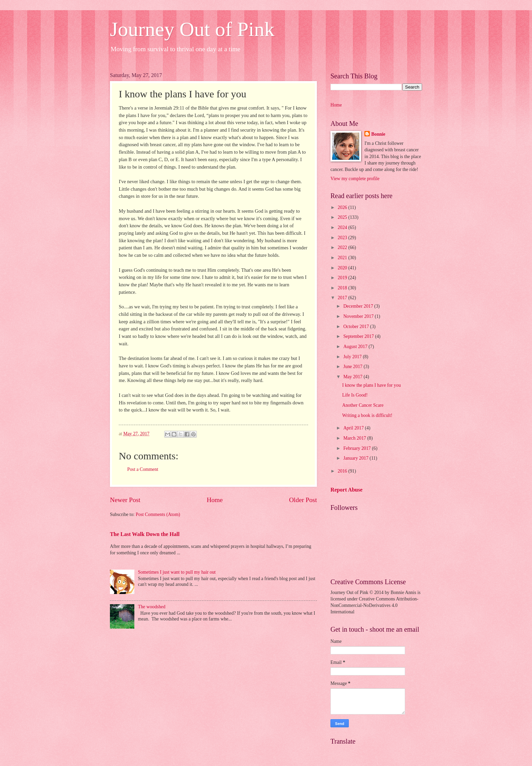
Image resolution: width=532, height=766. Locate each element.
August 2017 (356, 347)
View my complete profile (355, 179)
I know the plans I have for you (371, 385)
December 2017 (359, 306)
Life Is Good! (355, 395)
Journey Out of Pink (192, 29)
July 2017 (353, 357)
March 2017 (355, 438)
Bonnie (378, 134)
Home (215, 500)
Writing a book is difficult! (367, 415)
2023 (343, 238)
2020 (343, 268)
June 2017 (354, 367)
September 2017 (359, 336)
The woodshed (152, 607)
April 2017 (354, 428)
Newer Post (125, 500)
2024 (343, 227)
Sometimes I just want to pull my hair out (177, 572)
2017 (343, 298)
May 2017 (354, 377)
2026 (343, 207)
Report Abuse (347, 490)
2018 (343, 288)
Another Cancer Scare (363, 405)
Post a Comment (143, 469)
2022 (343, 247)
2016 (343, 471)
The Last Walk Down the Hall (145, 534)
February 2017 (358, 448)
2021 (343, 258)
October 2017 (357, 327)
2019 (343, 278)
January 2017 (356, 458)
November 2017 (359, 316)
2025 (343, 217)
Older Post (303, 500)
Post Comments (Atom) (158, 514)
